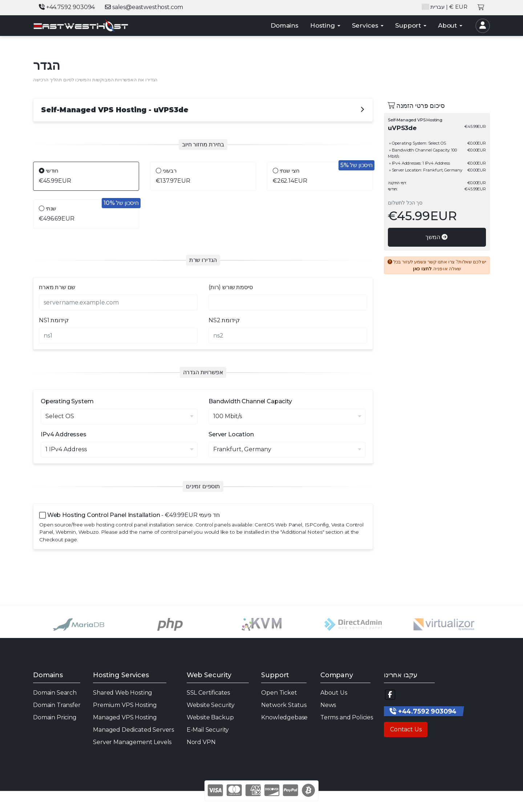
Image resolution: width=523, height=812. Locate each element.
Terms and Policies (347, 717)
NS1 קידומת (54, 320)
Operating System (67, 401)
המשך (436, 237)
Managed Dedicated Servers (133, 730)
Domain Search (55, 693)
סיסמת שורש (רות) (230, 287)
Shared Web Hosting (123, 693)
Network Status (284, 705)
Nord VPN (201, 742)
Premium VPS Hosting (125, 705)
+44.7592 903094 (67, 7)
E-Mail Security (208, 730)
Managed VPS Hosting (125, 717)
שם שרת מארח (57, 287)
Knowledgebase (284, 717)
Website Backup (210, 717)
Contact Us (406, 729)
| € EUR (445, 7)
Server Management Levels (132, 742)
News (328, 705)
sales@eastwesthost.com (144, 7)
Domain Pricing (55, 717)
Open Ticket (279, 693)
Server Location (231, 434)
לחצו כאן (422, 269)
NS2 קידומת (224, 320)
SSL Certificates (208, 693)
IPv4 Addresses (64, 434)
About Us (334, 693)
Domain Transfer (57, 705)
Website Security (211, 705)
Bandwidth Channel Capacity (250, 401)
